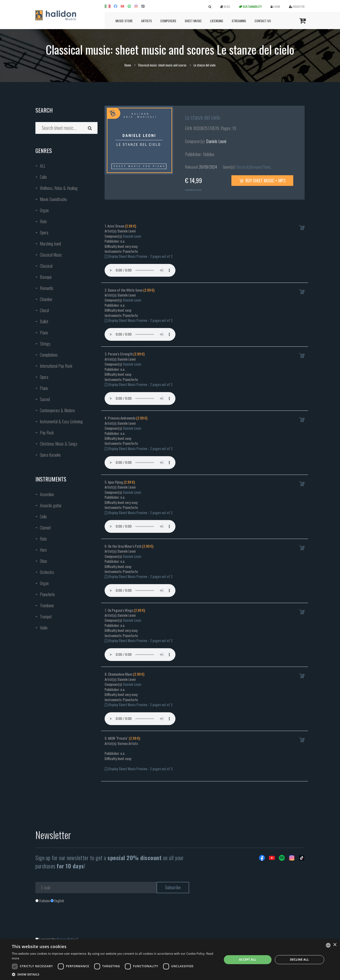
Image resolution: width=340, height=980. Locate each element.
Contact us (263, 21)
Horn (43, 550)
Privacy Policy (66, 939)
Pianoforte (47, 594)
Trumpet (46, 617)
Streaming (239, 21)
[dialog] (170, 960)
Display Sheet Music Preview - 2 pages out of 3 (139, 769)
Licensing (217, 21)
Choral (44, 310)
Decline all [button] (299, 960)
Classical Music (51, 255)
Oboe (43, 561)
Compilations (49, 355)
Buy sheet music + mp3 (262, 180)
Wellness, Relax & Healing (59, 188)
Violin (44, 628)
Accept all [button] (248, 960)
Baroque (46, 277)
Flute (43, 221)
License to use (193, 190)
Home (128, 65)
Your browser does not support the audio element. (140, 270)
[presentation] (71, 922)
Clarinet (45, 528)
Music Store (124, 21)
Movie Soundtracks (53, 199)
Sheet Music (193, 21)
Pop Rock (47, 433)
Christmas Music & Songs (59, 444)
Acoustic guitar (51, 505)
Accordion (47, 494)
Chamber (46, 299)
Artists (147, 21)
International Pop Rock (56, 366)
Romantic (47, 288)
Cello (43, 177)
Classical (46, 266)
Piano (44, 332)
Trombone (47, 605)
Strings (45, 344)
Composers (168, 21)
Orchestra (47, 572)
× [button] (335, 945)
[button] (114, 974)
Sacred (45, 399)
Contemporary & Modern (57, 410)
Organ (44, 210)
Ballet (44, 321)
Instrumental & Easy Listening (61, 421)
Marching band (50, 244)
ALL (43, 166)
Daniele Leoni (216, 141)
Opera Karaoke (50, 455)
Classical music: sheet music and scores (162, 65)
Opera (44, 232)
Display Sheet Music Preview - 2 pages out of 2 (139, 256)
